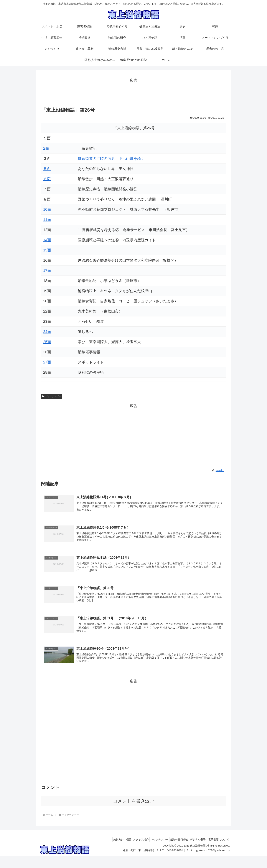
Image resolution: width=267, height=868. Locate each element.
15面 (47, 250)
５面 (47, 169)
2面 (46, 148)
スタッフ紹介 (133, 852)
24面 (47, 332)
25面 (47, 342)
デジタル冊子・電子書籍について (208, 852)
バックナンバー (52, 396)
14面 (47, 240)
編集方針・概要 (112, 852)
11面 (47, 220)
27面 (47, 362)
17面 (47, 271)
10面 (47, 209)
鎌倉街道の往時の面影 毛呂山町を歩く (111, 158)
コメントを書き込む (134, 813)
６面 (47, 179)
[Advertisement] (133, 92)
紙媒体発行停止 (176, 852)
